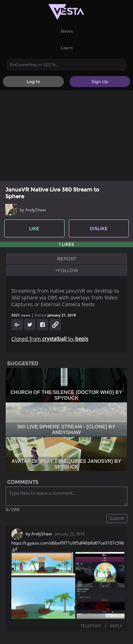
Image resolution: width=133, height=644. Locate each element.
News (67, 31)
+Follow (67, 270)
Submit (117, 519)
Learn (67, 48)
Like (34, 228)
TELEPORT (91, 627)
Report (67, 259)
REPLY (116, 627)
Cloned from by (50, 339)
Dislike (99, 228)
